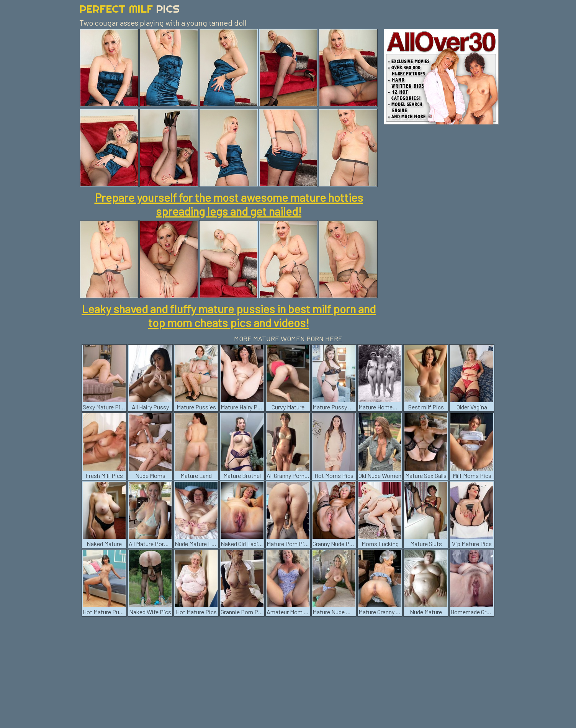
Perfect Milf (129, 9)
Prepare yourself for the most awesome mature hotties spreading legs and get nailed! (229, 204)
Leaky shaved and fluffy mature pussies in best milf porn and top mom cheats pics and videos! (229, 316)
